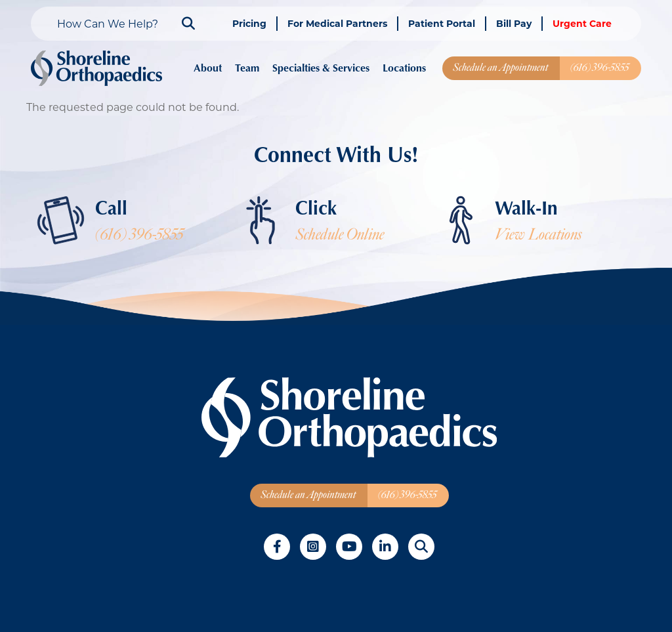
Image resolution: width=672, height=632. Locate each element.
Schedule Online (340, 235)
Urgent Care (582, 23)
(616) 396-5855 (600, 68)
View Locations (538, 235)
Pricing (249, 23)
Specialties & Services (321, 68)
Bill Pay (514, 23)
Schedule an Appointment (500, 68)
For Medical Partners (337, 23)
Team (247, 68)
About (208, 68)
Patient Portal (442, 23)
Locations (404, 68)
